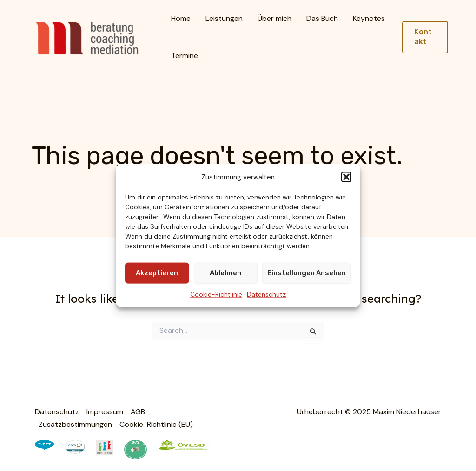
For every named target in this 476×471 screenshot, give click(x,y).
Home (181, 18)
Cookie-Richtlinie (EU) (156, 424)
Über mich (274, 18)
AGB (138, 412)
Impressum (105, 412)
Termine (185, 56)
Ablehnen (225, 273)
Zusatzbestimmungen (75, 424)
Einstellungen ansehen (307, 273)
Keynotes (369, 18)
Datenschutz (266, 294)
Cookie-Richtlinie (216, 294)
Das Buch (322, 18)
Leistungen (224, 18)
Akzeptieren (157, 273)
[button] (346, 177)
